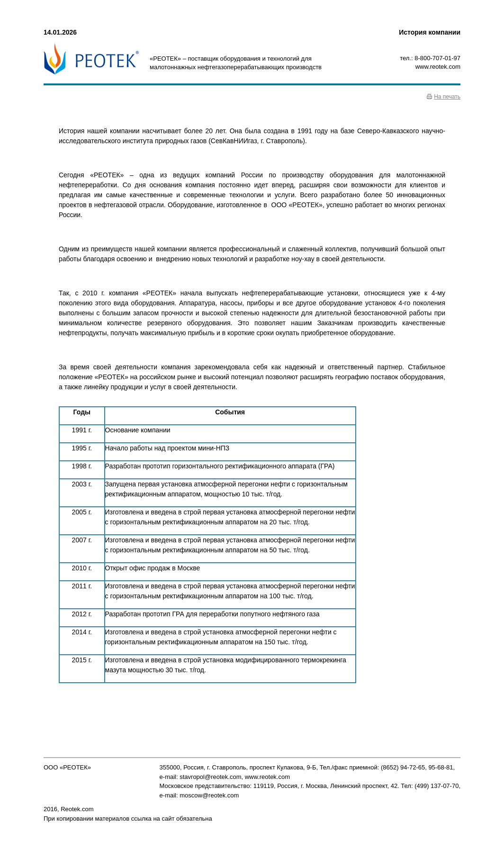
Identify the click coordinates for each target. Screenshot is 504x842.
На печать (447, 97)
